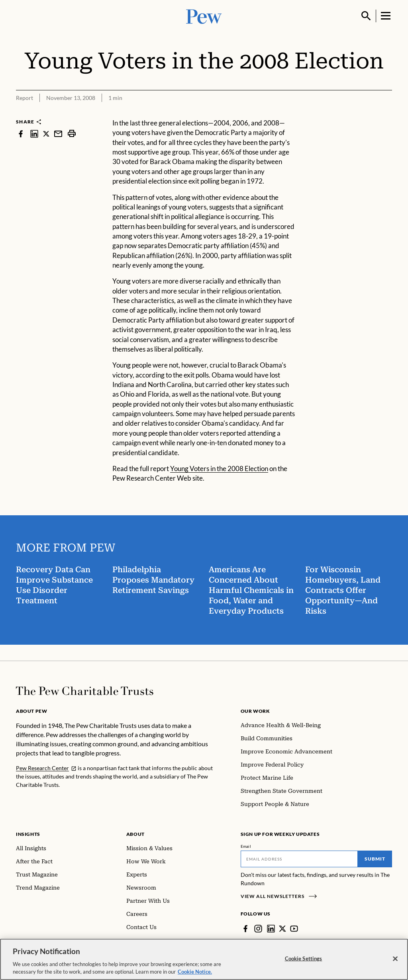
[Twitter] (282, 929)
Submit (375, 859)
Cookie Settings (304, 962)
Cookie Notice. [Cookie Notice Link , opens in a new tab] (195, 975)
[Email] (299, 859)
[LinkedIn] (271, 929)
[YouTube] (294, 929)
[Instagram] (258, 929)
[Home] (85, 691)
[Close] (395, 962)
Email (246, 846)
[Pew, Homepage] (204, 16)
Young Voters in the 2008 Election (219, 468)
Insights (28, 834)
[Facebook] (245, 929)
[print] (72, 134)
